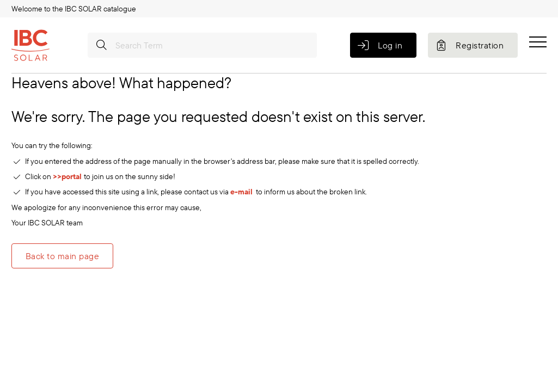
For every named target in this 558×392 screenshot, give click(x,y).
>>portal (68, 176)
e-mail (241, 192)
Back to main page (62, 256)
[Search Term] (202, 45)
